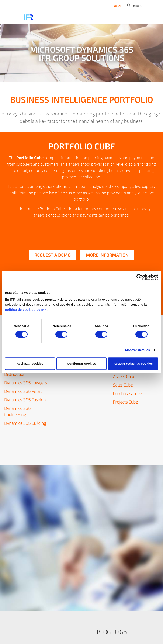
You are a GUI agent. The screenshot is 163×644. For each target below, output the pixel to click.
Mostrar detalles (138, 350)
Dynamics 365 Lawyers (26, 383)
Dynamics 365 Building (25, 423)
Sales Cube (123, 385)
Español (118, 6)
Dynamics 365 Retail (23, 392)
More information (107, 255)
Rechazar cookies (30, 363)
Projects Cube (125, 402)
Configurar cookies (82, 363)
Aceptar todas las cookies (133, 363)
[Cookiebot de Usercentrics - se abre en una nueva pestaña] (140, 277)
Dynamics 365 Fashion (25, 400)
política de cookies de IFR (26, 310)
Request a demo (53, 255)
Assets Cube (124, 377)
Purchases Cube (127, 394)
